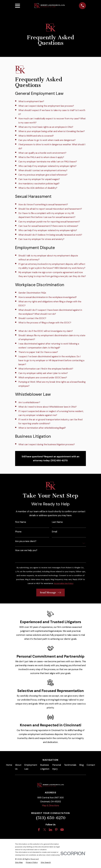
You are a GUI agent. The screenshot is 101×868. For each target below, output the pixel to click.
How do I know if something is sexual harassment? (43, 204)
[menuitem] (19, 862)
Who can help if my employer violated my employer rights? (47, 166)
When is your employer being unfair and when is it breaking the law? (52, 131)
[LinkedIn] (50, 830)
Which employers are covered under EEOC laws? (43, 378)
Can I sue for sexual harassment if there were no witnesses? (48, 226)
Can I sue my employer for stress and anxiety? (41, 239)
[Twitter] (45, 830)
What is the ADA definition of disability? (38, 188)
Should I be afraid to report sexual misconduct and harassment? (50, 209)
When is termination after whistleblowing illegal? (42, 428)
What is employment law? (31, 101)
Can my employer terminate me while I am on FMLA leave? (48, 162)
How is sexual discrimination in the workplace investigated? (48, 297)
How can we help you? (26, 550)
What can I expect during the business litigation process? (47, 444)
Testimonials (70, 765)
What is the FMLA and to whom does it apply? (41, 157)
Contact (91, 765)
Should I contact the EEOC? (32, 318)
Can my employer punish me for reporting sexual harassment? (49, 222)
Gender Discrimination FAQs (32, 293)
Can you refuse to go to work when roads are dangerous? (47, 140)
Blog (81, 765)
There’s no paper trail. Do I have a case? (38, 352)
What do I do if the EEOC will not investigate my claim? (46, 331)
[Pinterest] (56, 830)
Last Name (57, 522)
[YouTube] (62, 830)
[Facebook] (39, 830)
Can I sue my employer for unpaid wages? (39, 179)
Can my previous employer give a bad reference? (43, 175)
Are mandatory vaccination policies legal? (39, 184)
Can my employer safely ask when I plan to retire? (43, 373)
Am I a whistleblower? (29, 402)
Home (9, 765)
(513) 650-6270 (51, 818)
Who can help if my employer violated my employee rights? (48, 230)
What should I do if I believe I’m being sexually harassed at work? (50, 235)
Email (54, 532)
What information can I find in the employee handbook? (46, 369)
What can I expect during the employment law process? (46, 106)
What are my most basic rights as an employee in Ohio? (46, 127)
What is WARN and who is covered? (36, 136)
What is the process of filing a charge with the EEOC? (45, 323)
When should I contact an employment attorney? (43, 170)
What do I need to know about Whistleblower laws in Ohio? (47, 407)
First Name (21, 522)
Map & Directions (50, 805)
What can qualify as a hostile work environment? (42, 153)
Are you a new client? (26, 541)
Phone (18, 532)
